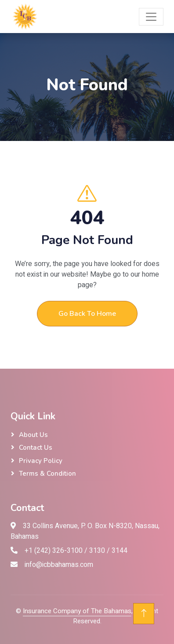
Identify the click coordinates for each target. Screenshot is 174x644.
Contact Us (36, 448)
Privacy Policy (41, 461)
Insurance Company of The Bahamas (77, 611)
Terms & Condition (47, 474)
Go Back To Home (87, 314)
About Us (33, 435)
